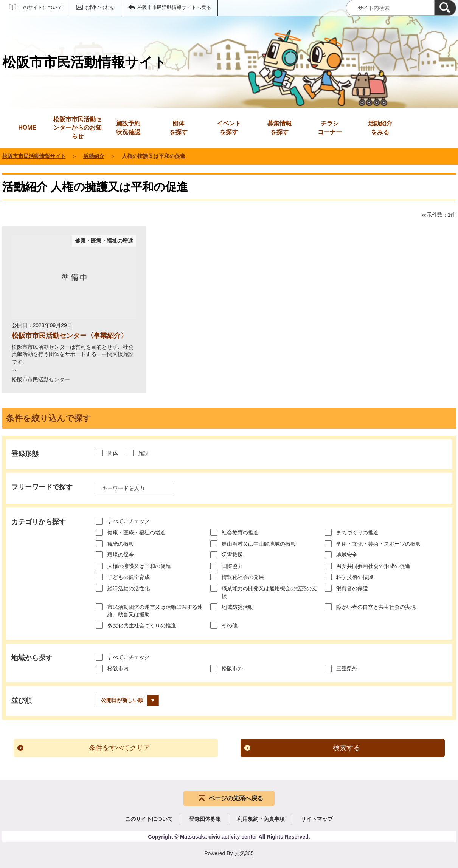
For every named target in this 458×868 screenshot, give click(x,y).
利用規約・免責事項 (261, 819)
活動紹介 (94, 156)
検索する (346, 748)
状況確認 (128, 127)
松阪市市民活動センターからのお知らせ (78, 128)
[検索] (445, 8)
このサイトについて (40, 7)
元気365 (244, 853)
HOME (27, 128)
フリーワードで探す (42, 487)
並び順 (22, 701)
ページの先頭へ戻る (236, 798)
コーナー (330, 127)
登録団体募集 (205, 819)
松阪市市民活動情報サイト (34, 156)
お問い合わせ (100, 7)
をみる (380, 127)
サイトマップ (317, 819)
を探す (179, 127)
